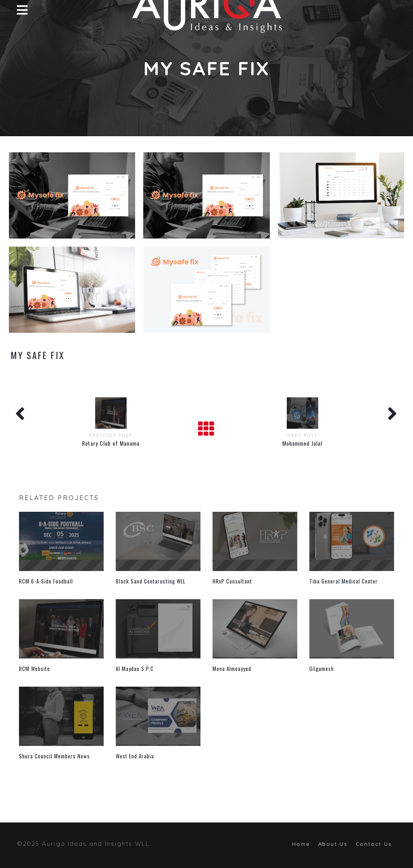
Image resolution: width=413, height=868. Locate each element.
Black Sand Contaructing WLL (151, 581)
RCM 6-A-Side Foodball (46, 581)
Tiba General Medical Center (344, 581)
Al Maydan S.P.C (135, 669)
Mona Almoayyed (232, 669)
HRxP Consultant (232, 581)
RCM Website (34, 669)
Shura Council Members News (54, 756)
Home (301, 844)
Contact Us (374, 844)
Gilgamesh (322, 669)
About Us (333, 844)
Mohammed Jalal (302, 443)
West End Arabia (135, 756)
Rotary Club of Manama (111, 443)
